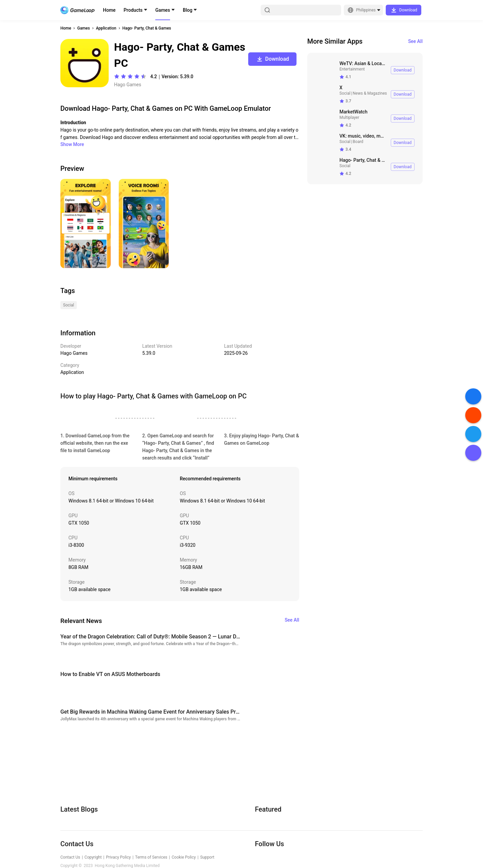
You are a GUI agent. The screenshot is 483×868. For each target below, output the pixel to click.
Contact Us (70, 857)
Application (106, 28)
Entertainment (352, 69)
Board (358, 142)
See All (415, 41)
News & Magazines (370, 93)
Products (133, 10)
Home (109, 10)
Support (207, 857)
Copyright (93, 857)
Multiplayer (349, 117)
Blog (187, 10)
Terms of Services (151, 857)
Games (163, 10)
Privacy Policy (118, 857)
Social (345, 93)
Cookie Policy (184, 857)
